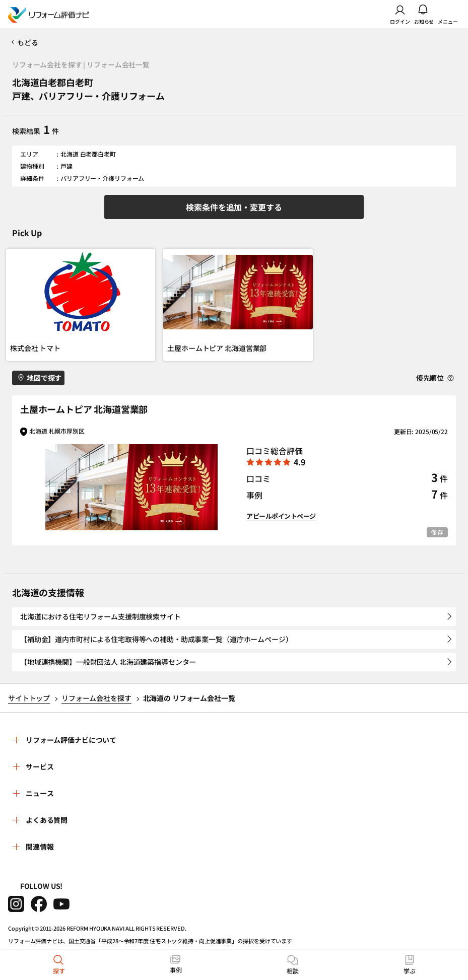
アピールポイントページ (281, 516)
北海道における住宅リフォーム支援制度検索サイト (101, 616)
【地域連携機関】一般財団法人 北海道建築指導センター (108, 662)
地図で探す (40, 378)
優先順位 (435, 378)
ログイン (400, 14)
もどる (28, 42)
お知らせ (424, 14)
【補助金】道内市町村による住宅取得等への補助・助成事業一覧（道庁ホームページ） (156, 639)
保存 (437, 532)
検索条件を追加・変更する (234, 207)
